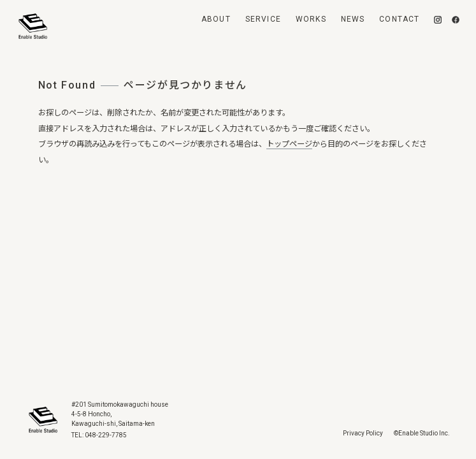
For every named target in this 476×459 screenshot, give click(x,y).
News (353, 19)
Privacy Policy (363, 433)
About (216, 19)
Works (311, 19)
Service (263, 19)
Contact (399, 19)
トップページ (289, 144)
